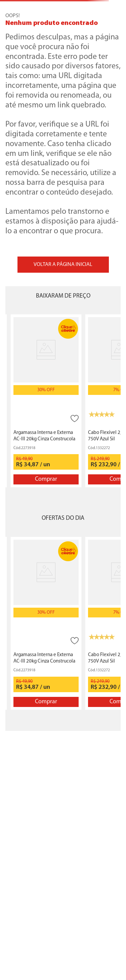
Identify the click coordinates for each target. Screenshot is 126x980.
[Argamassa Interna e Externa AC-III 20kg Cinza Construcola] (46, 401)
